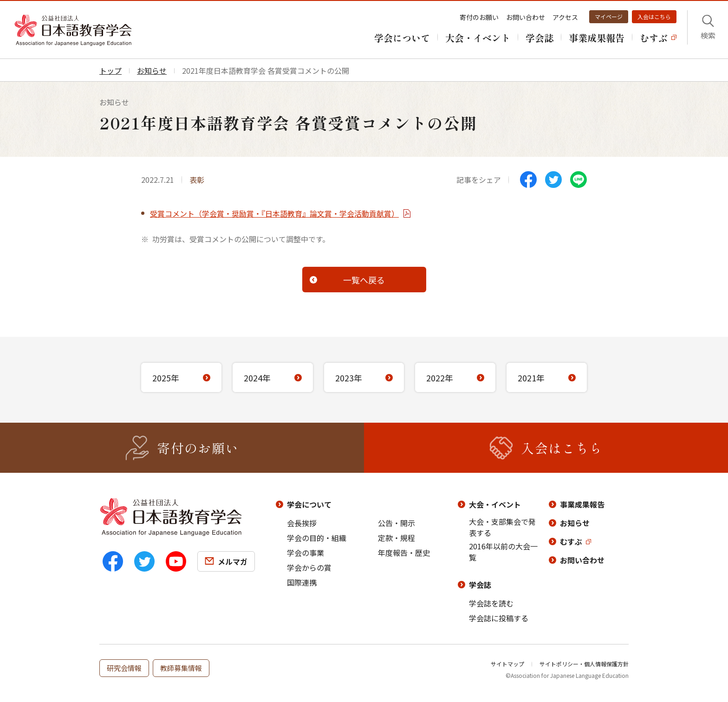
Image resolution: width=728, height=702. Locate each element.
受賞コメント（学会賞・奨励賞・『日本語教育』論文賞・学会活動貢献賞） (274, 213)
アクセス (565, 17)
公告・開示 (396, 523)
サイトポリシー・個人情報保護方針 (584, 664)
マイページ (609, 16)
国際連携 (302, 582)
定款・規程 (396, 538)
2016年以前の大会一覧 (503, 552)
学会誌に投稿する (499, 618)
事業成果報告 (582, 504)
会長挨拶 (302, 523)
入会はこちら (654, 16)
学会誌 (480, 585)
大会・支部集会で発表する (502, 527)
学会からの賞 (309, 567)
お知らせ (575, 523)
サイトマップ (507, 664)
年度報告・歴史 (404, 553)
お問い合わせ (526, 17)
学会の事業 (305, 553)
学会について (309, 504)
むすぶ (571, 541)
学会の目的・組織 (317, 538)
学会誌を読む (491, 603)
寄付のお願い (479, 17)
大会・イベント (495, 504)
